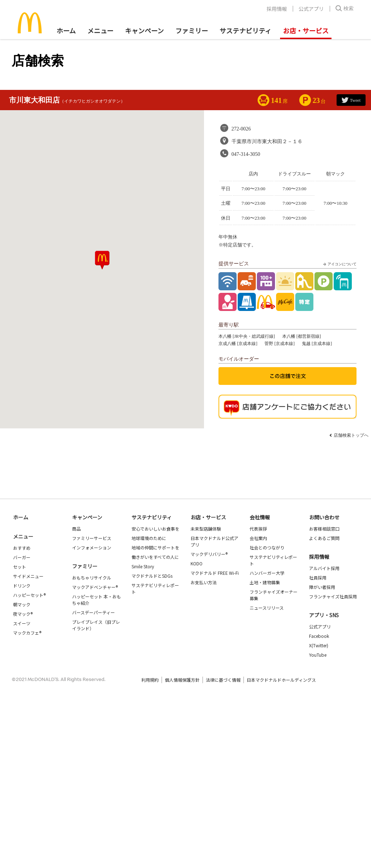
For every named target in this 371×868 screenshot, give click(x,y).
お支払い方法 (204, 582)
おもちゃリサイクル (92, 578)
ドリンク (22, 585)
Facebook (319, 636)
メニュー (23, 536)
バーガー (22, 557)
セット (20, 567)
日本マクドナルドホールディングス (281, 680)
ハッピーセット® (29, 595)
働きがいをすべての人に (155, 557)
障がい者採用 (322, 587)
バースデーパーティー (93, 612)
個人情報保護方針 (182, 680)
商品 (76, 529)
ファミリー (192, 30)
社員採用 (318, 578)
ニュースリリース (267, 608)
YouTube (318, 655)
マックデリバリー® (209, 554)
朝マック (22, 604)
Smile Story (143, 566)
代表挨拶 (258, 529)
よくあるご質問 (324, 538)
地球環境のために (149, 538)
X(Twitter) (319, 645)
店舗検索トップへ (351, 435)
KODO (197, 563)
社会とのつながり (267, 547)
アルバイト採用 (324, 568)
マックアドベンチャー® (95, 587)
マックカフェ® (27, 633)
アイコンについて (339, 264)
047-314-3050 (246, 154)
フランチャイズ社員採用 (333, 596)
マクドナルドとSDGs (152, 576)
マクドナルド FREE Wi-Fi (215, 573)
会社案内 (258, 538)
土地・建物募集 (265, 582)
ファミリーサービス (92, 538)
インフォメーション (92, 547)
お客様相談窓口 (324, 529)
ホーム (66, 30)
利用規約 (150, 680)
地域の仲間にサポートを (155, 547)
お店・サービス (306, 30)
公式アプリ (311, 9)
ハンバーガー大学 (267, 573)
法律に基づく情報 (223, 680)
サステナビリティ (245, 30)
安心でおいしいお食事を (155, 529)
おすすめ (22, 548)
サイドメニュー (28, 576)
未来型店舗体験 (206, 529)
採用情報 (277, 9)
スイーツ (22, 623)
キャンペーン (144, 30)
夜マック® (23, 614)
